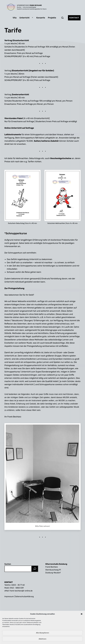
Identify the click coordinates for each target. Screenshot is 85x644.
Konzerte (41, 18)
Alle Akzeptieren (42, 640)
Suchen (8, 564)
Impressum (9, 597)
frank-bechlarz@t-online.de (21, 591)
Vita (15, 18)
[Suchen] (35, 569)
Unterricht (24, 18)
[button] (82, 622)
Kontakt (74, 18)
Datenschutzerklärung (24, 597)
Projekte (52, 18)
